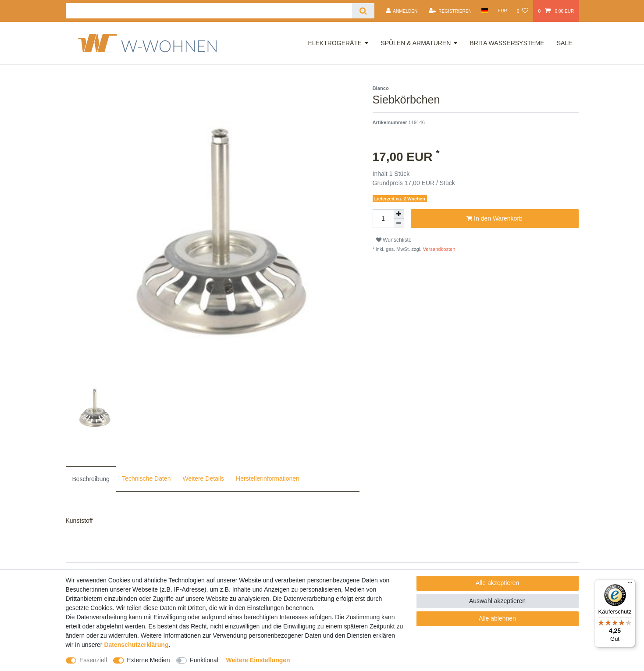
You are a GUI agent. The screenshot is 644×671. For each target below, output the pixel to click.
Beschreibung (91, 479)
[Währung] (502, 11)
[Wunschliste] (523, 11)
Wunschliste (394, 240)
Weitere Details (203, 478)
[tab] (91, 479)
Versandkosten (438, 249)
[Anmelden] (402, 11)
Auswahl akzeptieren (497, 601)
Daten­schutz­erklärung (136, 645)
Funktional (204, 660)
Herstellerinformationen (268, 478)
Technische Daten (146, 478)
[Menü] (630, 585)
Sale (565, 43)
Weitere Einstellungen (258, 660)
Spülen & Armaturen (416, 43)
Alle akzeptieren (498, 583)
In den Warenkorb (495, 219)
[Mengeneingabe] (383, 219)
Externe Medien (149, 660)
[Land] (485, 11)
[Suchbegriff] (209, 11)
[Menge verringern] (399, 223)
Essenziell (93, 660)
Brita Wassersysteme (507, 43)
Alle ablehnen (497, 618)
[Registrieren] (450, 11)
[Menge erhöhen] (399, 214)
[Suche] (363, 11)
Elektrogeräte (335, 43)
